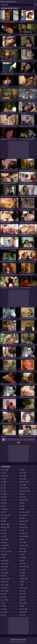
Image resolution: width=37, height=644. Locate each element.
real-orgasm (24, 545)
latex (3, 615)
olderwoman (24, 521)
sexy (22, 561)
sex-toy (22, 558)
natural (22, 497)
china (3, 512)
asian (3, 482)
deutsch (4, 518)
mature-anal (24, 488)
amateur (4, 470)
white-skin (23, 612)
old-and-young (24, 512)
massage (23, 479)
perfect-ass (23, 533)
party (22, 530)
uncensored (23, 588)
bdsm (4, 494)
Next (18, 443)
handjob (4, 582)
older (22, 518)
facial (3, 548)
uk (21, 585)
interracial (5, 591)
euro (3, 536)
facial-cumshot (6, 551)
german (4, 564)
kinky (3, 606)
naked (22, 494)
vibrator (22, 594)
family (4, 554)
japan (3, 597)
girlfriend (4, 567)
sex (22, 554)
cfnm (3, 506)
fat (3, 558)
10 (31, 440)
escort (3, 533)
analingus (4, 476)
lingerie (23, 476)
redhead (23, 551)
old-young (23, 515)
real (22, 539)
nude (22, 506)
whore (22, 615)
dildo (3, 521)
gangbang (5, 561)
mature (23, 485)
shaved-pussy (24, 567)
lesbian (22, 473)
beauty (4, 497)
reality (22, 548)
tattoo (22, 573)
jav (3, 603)
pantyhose (23, 527)
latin (22, 470)
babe (3, 485)
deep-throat (5, 515)
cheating (4, 509)
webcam (23, 603)
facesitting (5, 545)
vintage (22, 597)
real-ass (23, 542)
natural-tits (23, 500)
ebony (3, 530)
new (22, 503)
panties (22, 524)
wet (22, 606)
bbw (3, 491)
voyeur (22, 600)
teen (22, 576)
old (21, 509)
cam (3, 500)
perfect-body (23, 536)
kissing (4, 609)
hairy (3, 576)
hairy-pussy (5, 579)
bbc (3, 488)
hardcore (4, 585)
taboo (22, 570)
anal (3, 473)
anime (3, 479)
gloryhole (4, 573)
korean (4, 612)
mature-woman (24, 491)
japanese (4, 600)
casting (4, 503)
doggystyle (5, 524)
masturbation (24, 482)
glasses (4, 570)
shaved (22, 564)
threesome (23, 579)
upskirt (22, 591)
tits (22, 582)
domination (5, 527)
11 (34, 440)
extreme (4, 542)
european (4, 539)
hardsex (4, 588)
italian (3, 594)
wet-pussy (23, 609)
